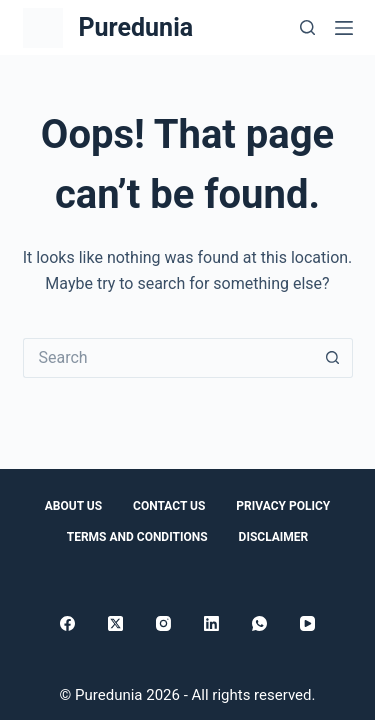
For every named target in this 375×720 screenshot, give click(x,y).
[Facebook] (67, 623)
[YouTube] (307, 623)
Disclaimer (274, 537)
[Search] (307, 27)
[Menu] (344, 28)
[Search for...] (168, 358)
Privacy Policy (283, 506)
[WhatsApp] (259, 623)
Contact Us (169, 506)
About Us (73, 506)
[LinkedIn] (211, 623)
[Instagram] (163, 623)
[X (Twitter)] (115, 623)
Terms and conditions (137, 537)
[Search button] (333, 358)
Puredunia (136, 27)
